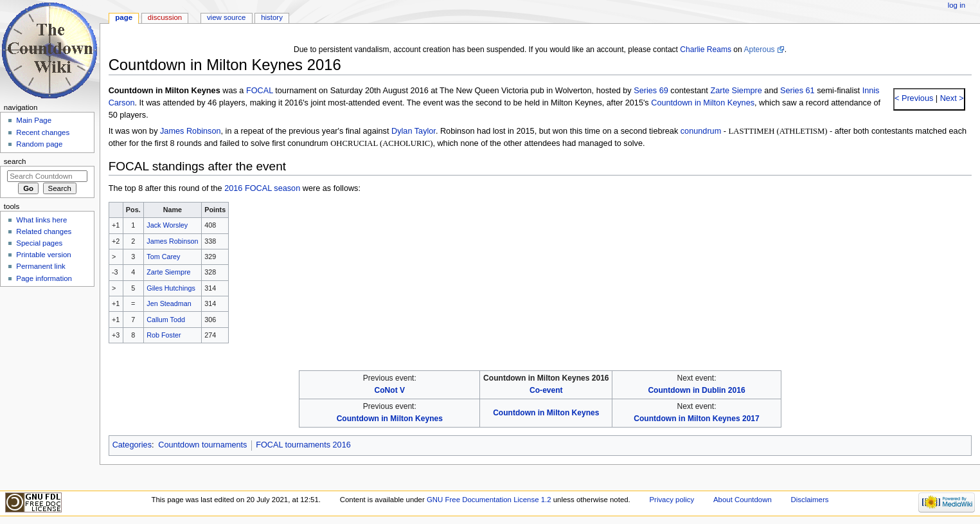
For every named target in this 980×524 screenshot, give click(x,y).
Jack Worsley (167, 225)
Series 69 (651, 91)
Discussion (165, 17)
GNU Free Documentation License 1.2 (489, 500)
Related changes (44, 231)
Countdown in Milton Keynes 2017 (696, 419)
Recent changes (43, 132)
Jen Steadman (169, 303)
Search (15, 161)
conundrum (701, 131)
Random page (39, 144)
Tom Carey (163, 257)
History (272, 17)
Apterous (759, 50)
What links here (41, 220)
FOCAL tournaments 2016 (303, 445)
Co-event (546, 390)
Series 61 (797, 91)
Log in (957, 5)
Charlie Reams (706, 50)
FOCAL (260, 91)
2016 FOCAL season (262, 188)
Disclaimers (809, 500)
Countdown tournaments (202, 445)
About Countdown (743, 500)
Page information (44, 278)
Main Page (34, 120)
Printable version (43, 255)
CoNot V (390, 390)
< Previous (914, 98)
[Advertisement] (47, 388)
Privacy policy (672, 500)
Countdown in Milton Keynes (703, 103)
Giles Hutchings (171, 288)
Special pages (39, 243)
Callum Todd (166, 320)
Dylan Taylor (414, 131)
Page (124, 17)
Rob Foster (164, 335)
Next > (951, 98)
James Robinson (191, 131)
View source (226, 17)
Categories (132, 445)
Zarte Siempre (736, 91)
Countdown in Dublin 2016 (696, 390)
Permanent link (40, 266)
